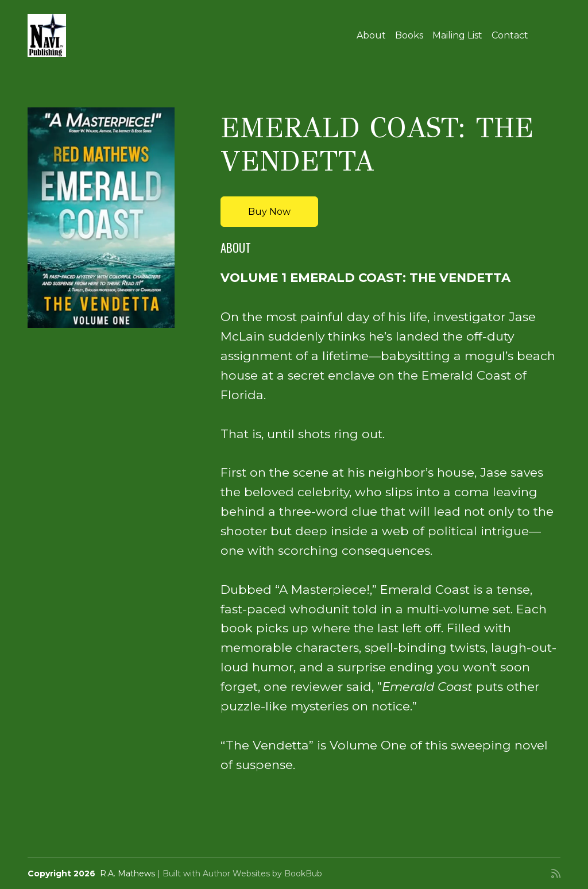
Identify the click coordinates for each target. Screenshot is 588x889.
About (371, 35)
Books (409, 35)
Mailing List (457, 35)
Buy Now (269, 212)
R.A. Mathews (127, 873)
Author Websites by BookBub (262, 873)
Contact (510, 35)
